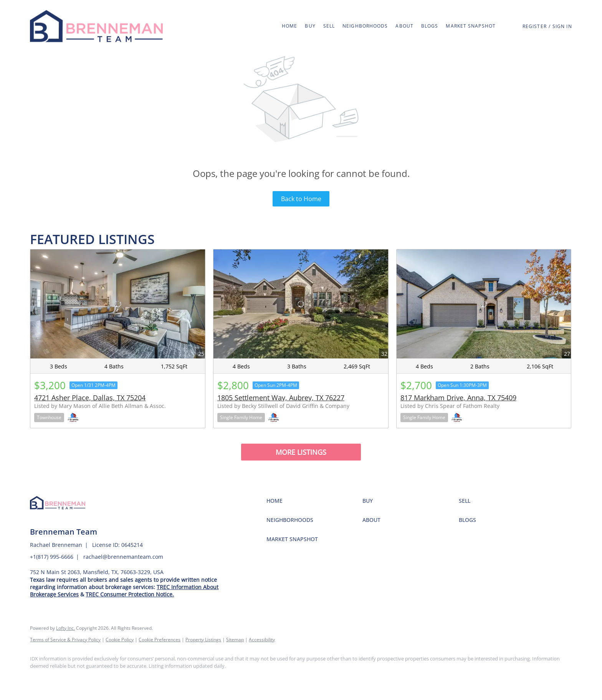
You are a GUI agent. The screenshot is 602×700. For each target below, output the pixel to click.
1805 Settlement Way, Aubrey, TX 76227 (281, 398)
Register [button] (535, 26)
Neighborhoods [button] (365, 26)
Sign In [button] (562, 26)
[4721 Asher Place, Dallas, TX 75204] (118, 304)
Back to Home (301, 199)
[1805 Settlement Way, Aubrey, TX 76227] (301, 304)
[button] (96, 26)
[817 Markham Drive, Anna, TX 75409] (484, 304)
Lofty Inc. (65, 628)
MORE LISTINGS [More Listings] (301, 452)
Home (289, 26)
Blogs (430, 26)
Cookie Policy (120, 640)
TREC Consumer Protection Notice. (130, 594)
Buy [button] (310, 26)
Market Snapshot (471, 26)
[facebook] (39, 679)
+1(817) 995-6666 (52, 557)
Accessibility (262, 640)
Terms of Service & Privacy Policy (65, 640)
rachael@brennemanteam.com (123, 557)
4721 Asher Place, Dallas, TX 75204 (90, 398)
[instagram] (61, 679)
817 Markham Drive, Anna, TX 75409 (458, 398)
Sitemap (235, 640)
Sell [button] (329, 26)
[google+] (84, 679)
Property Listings (203, 640)
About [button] (404, 26)
